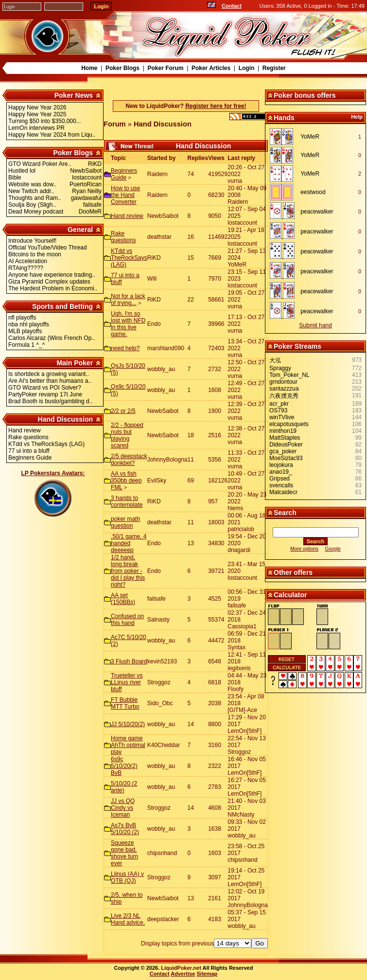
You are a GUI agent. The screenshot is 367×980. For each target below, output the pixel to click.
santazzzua (284, 389)
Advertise (183, 974)
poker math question (125, 522)
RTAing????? (26, 268)
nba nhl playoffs (29, 324)
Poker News (74, 95)
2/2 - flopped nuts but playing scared (127, 435)
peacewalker (317, 212)
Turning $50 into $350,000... (45, 121)
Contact (232, 6)
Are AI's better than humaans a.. (50, 381)
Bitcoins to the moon (35, 254)
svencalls (281, 485)
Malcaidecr (283, 492)
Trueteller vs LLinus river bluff (127, 682)
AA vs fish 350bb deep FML (126, 481)
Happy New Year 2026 (37, 107)
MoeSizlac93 (286, 458)
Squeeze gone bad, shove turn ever (124, 853)
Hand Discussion (66, 419)
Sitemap (207, 974)
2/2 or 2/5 (123, 411)
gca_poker (283, 451)
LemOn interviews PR (36, 128)
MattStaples (285, 438)
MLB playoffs (25, 331)
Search (285, 513)
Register (274, 68)
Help (357, 117)
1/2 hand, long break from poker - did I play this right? (128, 571)
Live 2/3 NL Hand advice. (128, 919)
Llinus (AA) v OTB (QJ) (127, 877)
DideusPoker (286, 445)
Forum (115, 124)
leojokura (281, 465)
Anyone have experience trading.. (52, 275)
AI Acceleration (28, 261)
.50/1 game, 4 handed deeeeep (129, 543)
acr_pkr (279, 404)
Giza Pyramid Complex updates (49, 282)
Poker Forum (165, 68)
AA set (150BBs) (123, 599)
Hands (284, 118)
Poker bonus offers (305, 95)
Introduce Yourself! (32, 241)
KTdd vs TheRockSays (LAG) (46, 444)
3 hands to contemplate (127, 501)
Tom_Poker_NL (289, 375)
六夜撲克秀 (284, 396)
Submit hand (315, 325)
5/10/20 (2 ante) (124, 787)
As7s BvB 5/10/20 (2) (125, 829)
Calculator (290, 595)
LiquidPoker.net (181, 968)
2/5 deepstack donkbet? (129, 460)
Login (247, 68)
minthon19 (283, 431)
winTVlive (282, 417)
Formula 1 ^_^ (26, 345)
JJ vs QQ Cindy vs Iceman (123, 808)
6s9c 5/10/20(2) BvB (124, 766)
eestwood (313, 192)
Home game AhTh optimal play (128, 745)
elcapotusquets (289, 424)
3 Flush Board (129, 661)
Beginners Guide (30, 458)
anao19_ (281, 472)
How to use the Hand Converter (125, 195)
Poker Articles (211, 68)
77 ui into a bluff (29, 451)
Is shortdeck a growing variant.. (49, 374)
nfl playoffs (22, 318)
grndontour (283, 382)
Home (89, 68)
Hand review (25, 430)
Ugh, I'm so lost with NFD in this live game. (128, 324)
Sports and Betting (62, 306)
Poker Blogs (122, 68)
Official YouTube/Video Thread (48, 248)
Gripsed (280, 479)
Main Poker (75, 363)
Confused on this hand (127, 620)
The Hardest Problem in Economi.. (53, 288)
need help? (125, 348)
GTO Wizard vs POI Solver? (45, 388)
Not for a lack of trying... (128, 300)
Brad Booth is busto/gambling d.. (50, 401)
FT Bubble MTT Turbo (125, 703)
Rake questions (28, 437)
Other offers (293, 572)
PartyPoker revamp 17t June (45, 394)
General (80, 230)
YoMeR (310, 137)
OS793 (278, 410)
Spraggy (280, 368)
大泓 (275, 360)
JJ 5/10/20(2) (128, 724)
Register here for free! (216, 106)
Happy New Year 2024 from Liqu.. (52, 135)
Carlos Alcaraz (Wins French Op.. (52, 338)
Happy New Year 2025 (37, 114)
